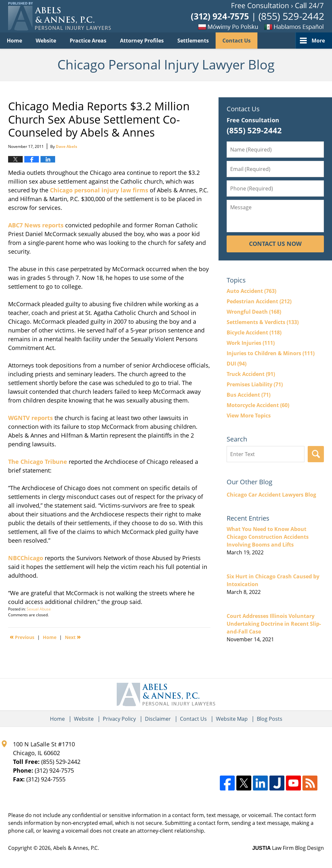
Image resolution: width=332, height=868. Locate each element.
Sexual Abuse (39, 609)
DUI (237, 364)
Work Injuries (251, 343)
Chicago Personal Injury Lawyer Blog (59, 16)
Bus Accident (249, 395)
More (318, 41)
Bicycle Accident (254, 332)
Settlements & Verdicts (263, 322)
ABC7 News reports (37, 225)
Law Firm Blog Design (288, 848)
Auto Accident (251, 291)
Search (316, 454)
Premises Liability (255, 384)
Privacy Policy (119, 719)
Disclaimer (158, 719)
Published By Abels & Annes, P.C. (257, 16)
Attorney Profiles (142, 41)
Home (14, 41)
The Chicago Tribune (38, 462)
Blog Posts (270, 719)
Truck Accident (251, 374)
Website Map (232, 719)
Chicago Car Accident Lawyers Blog (271, 495)
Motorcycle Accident (258, 405)
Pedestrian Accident (259, 301)
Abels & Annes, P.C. (76, 848)
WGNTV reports (31, 418)
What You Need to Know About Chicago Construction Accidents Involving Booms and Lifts (268, 537)
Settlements (193, 41)
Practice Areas (88, 41)
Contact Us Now (275, 244)
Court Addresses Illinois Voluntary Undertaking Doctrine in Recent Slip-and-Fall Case (274, 624)
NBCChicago (26, 558)
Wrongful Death (254, 312)
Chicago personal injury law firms (99, 190)
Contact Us (237, 41)
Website (46, 41)
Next (73, 637)
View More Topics (249, 416)
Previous (22, 637)
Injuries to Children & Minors (271, 353)
